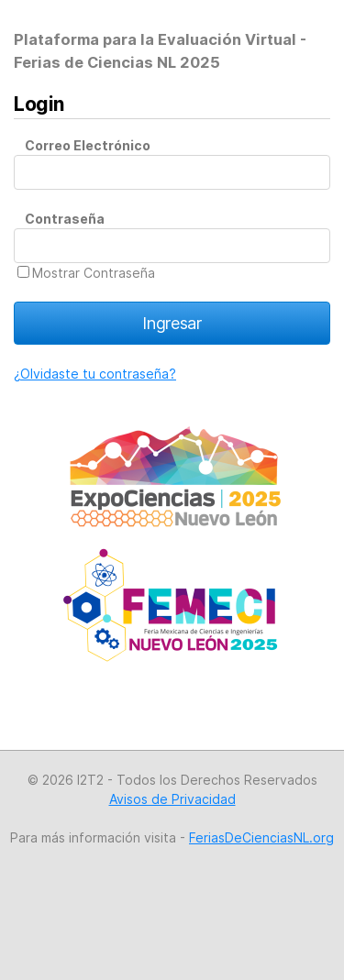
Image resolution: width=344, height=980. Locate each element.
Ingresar (172, 323)
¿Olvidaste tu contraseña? (95, 374)
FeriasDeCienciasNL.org (261, 837)
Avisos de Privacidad (172, 799)
